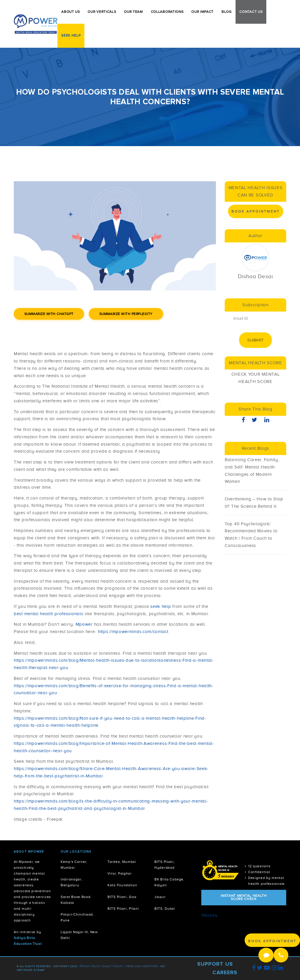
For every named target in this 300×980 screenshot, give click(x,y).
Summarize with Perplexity (126, 314)
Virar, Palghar (120, 874)
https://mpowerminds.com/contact (133, 632)
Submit (255, 340)
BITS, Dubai (165, 909)
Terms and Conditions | (143, 966)
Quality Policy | (114, 966)
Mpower (84, 624)
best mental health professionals (49, 614)
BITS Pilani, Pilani (123, 909)
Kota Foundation (122, 885)
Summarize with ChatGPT (49, 314)
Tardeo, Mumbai (122, 862)
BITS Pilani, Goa (122, 897)
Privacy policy (90, 966)
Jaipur (160, 897)
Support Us (215, 964)
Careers (225, 972)
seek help (161, 606)
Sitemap (39, 970)
